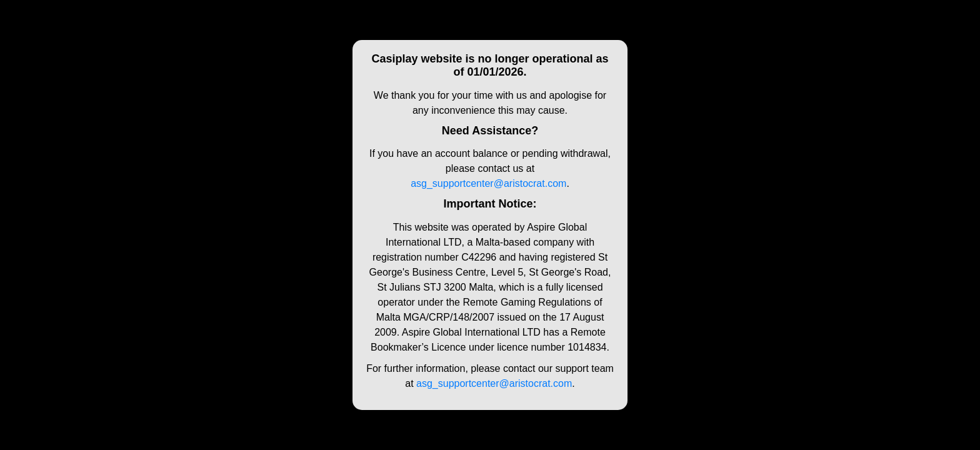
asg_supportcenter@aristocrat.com (488, 183)
